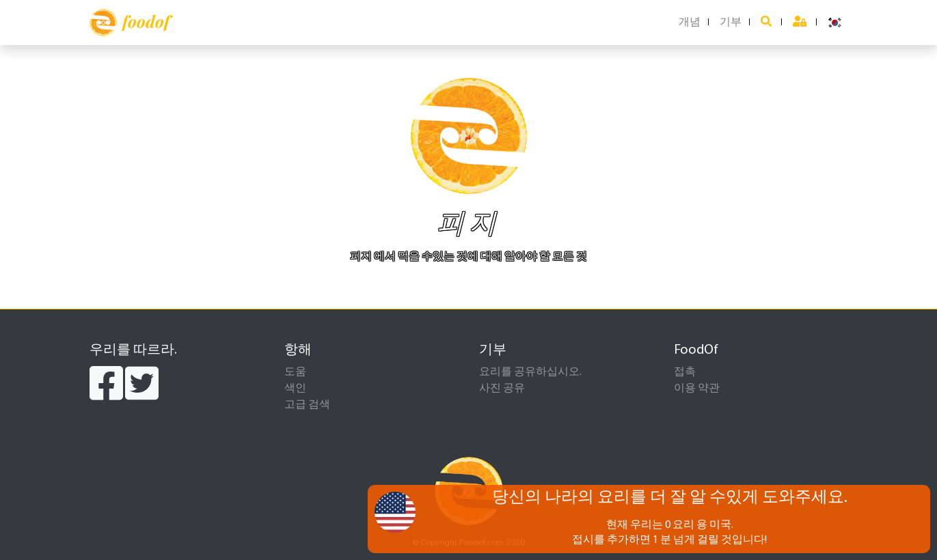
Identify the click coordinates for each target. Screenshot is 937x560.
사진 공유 (502, 389)
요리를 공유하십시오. (530, 372)
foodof (130, 23)
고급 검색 (307, 405)
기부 (731, 23)
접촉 (685, 372)
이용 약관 (697, 389)
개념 (690, 23)
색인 (295, 389)
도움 (295, 372)
